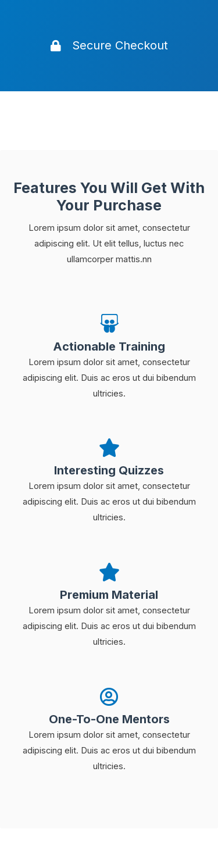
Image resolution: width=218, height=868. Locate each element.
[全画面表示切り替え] (121, 839)
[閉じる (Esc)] (23, 839)
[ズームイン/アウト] (170, 839)
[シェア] (72, 839)
